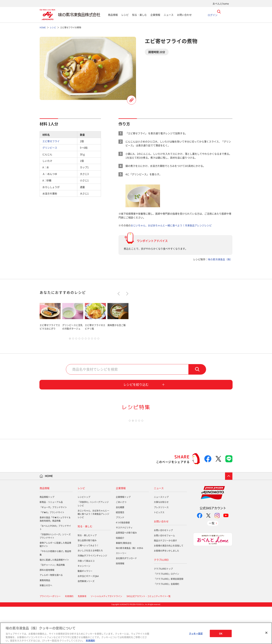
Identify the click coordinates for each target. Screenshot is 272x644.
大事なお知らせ (161, 539)
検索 (197, 370)
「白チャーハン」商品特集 (52, 602)
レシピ (125, 15)
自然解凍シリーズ (86, 619)
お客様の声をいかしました (166, 588)
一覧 (212, 561)
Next (126, 293)
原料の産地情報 (47, 607)
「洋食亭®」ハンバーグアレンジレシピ (93, 541)
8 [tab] (92, 339)
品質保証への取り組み (126, 570)
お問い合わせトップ (163, 568)
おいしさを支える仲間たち (90, 588)
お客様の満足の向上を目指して (169, 583)
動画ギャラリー (85, 608)
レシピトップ (84, 534)
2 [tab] (73, 339)
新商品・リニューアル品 (51, 539)
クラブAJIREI (161, 597)
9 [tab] (95, 339)
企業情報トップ (123, 534)
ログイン (213, 15)
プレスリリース (161, 545)
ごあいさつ (121, 539)
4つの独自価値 (123, 560)
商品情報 (113, 15)
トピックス (159, 550)
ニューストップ (161, 534)
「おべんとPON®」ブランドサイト (55, 565)
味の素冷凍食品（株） (220, 259)
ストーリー (121, 591)
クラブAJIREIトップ (163, 606)
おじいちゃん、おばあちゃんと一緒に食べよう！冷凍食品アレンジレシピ (171, 225)
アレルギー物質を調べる (51, 612)
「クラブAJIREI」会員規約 (166, 621)
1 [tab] (70, 339)
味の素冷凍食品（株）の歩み (130, 586)
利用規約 (90, 640)
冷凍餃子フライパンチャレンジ (92, 593)
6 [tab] (86, 339)
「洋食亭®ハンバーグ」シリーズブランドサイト (55, 573)
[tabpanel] (50, 316)
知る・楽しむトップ (87, 573)
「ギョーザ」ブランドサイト (53, 545)
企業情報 (155, 15)
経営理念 (120, 550)
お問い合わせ (184, 15)
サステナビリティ (124, 565)
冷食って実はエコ (86, 598)
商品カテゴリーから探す (165, 578)
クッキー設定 (196, 633)
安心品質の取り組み (87, 578)
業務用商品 (45, 618)
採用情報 (120, 601)
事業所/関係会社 (124, 580)
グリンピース (50, 148)
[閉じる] (266, 633)
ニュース (169, 15)
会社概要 (120, 545)
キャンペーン (84, 603)
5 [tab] (83, 339)
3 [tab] (76, 339)
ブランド (120, 555)
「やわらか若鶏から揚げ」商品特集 (55, 590)
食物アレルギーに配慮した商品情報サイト (55, 582)
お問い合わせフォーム (164, 573)
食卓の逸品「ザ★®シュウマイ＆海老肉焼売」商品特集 (55, 557)
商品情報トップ (47, 534)
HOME (49, 513)
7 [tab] (89, 339)
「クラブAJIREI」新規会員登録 (169, 616)
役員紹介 (120, 575)
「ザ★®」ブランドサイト (52, 550)
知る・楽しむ (140, 15)
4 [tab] (79, 339)
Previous (119, 293)
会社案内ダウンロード (126, 596)
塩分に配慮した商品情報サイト (54, 597)
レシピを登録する (131, 100)
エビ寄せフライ (51, 141)
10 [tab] (98, 339)
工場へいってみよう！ (88, 583)
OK (221, 633)
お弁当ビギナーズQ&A (88, 614)
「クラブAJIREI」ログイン (166, 611)
